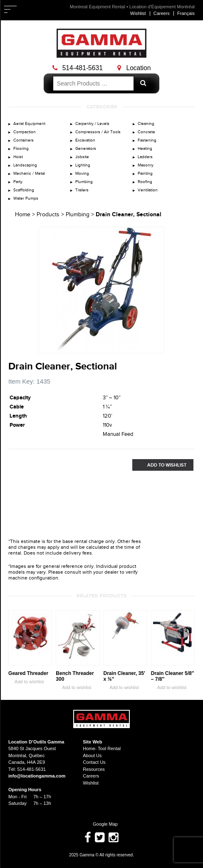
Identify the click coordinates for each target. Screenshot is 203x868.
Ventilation (148, 190)
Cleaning (146, 124)
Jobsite (82, 157)
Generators (86, 149)
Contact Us (94, 762)
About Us (92, 756)
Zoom (158, 347)
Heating (145, 149)
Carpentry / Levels (92, 124)
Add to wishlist (26, 682)
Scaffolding (24, 190)
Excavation (85, 140)
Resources (94, 769)
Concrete (146, 132)
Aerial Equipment (29, 124)
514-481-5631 (78, 68)
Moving (82, 174)
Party (18, 182)
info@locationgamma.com (37, 776)
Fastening (147, 140)
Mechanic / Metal (29, 174)
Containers (24, 140)
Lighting (83, 165)
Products (48, 215)
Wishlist (138, 13)
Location (134, 68)
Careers (162, 13)
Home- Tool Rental (102, 748)
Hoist (18, 157)
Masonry (146, 165)
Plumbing (84, 182)
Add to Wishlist (159, 465)
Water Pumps (26, 198)
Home (23, 215)
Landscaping (25, 165)
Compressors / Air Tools (98, 132)
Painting (145, 174)
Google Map (101, 824)
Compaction (25, 132)
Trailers (82, 190)
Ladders (145, 157)
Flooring (21, 149)
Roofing (145, 182)
